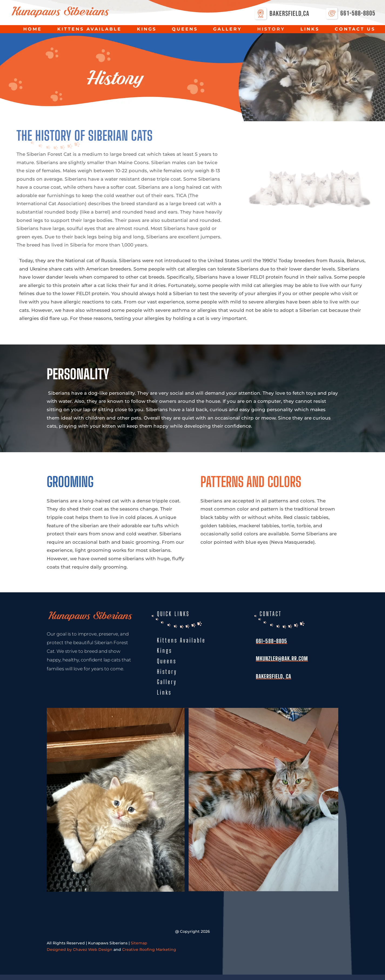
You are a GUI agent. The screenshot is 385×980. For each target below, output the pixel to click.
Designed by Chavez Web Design (80, 949)
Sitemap (139, 943)
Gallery (227, 29)
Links (310, 29)
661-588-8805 (272, 641)
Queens (185, 29)
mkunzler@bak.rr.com (282, 658)
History (271, 29)
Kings (147, 29)
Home (33, 29)
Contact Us (355, 29)
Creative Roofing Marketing (149, 949)
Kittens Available (89, 29)
